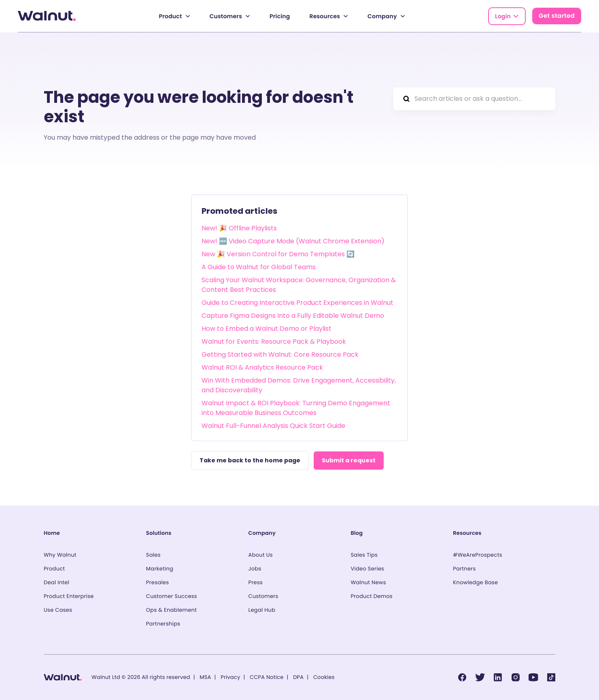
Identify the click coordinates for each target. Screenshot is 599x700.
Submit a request (349, 460)
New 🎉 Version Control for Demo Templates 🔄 (278, 254)
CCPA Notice (267, 677)
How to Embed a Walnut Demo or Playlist (267, 329)
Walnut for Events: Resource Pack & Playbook (274, 341)
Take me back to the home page (250, 460)
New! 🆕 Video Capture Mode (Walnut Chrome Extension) (293, 241)
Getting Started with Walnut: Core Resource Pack (280, 354)
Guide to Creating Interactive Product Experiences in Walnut (297, 303)
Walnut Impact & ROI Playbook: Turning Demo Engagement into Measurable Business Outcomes (296, 408)
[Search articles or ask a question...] (474, 99)
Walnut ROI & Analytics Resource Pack (262, 367)
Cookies (324, 677)
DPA (298, 677)
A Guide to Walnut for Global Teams (259, 267)
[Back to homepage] (47, 16)
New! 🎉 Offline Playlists (239, 228)
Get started (557, 16)
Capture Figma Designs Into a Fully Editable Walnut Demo (293, 316)
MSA (205, 677)
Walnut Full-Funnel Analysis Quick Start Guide (273, 426)
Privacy (230, 677)
